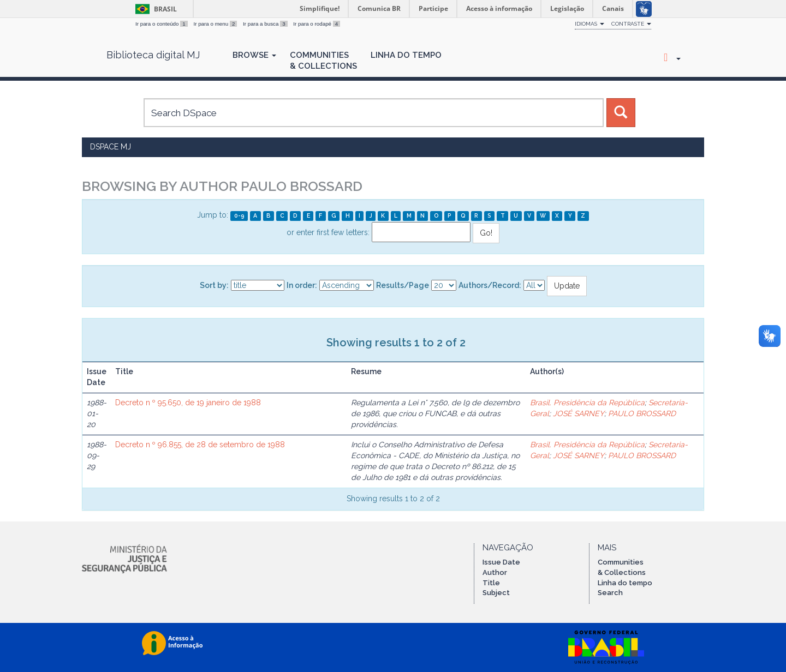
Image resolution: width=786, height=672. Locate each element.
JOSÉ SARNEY (579, 413)
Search (610, 593)
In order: (302, 285)
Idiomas (589, 24)
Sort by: (214, 285)
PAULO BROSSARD (642, 413)
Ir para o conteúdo (162, 24)
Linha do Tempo (406, 55)
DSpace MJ (111, 147)
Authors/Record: (490, 285)
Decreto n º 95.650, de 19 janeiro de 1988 (188, 403)
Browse (254, 55)
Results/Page (403, 285)
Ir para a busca (266, 24)
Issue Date (501, 562)
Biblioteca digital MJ (153, 55)
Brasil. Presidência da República (587, 403)
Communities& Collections (323, 61)
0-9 (239, 215)
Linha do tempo (625, 583)
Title (491, 583)
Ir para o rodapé (317, 24)
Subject (496, 593)
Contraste (631, 24)
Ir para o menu (216, 24)
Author (495, 572)
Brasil (154, 9)
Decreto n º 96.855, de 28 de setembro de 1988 (200, 445)
